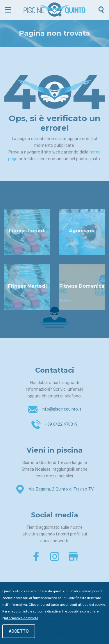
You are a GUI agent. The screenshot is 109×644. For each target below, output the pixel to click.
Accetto (19, 632)
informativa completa (21, 619)
